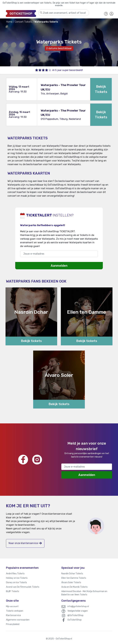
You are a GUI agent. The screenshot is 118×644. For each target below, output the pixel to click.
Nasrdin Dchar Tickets (72, 574)
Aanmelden (59, 266)
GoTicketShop (75, 620)
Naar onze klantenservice (25, 543)
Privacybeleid (13, 624)
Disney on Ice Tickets (16, 582)
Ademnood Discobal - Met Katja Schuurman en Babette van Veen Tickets (84, 593)
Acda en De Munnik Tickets (74, 587)
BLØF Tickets (13, 591)
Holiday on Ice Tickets (17, 578)
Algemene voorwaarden (18, 620)
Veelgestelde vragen (78, 611)
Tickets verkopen (15, 611)
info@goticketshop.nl (78, 606)
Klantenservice (13, 615)
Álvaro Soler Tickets (71, 582)
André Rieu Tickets (15, 574)
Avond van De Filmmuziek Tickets (23, 587)
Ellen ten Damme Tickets (74, 578)
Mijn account (12, 606)
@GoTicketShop (75, 615)
